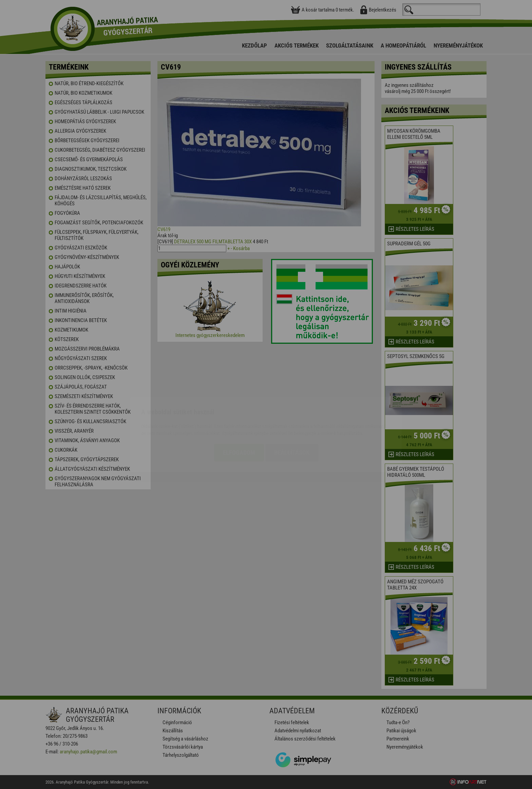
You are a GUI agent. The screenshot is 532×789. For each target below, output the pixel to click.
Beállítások (292, 412)
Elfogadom (239, 412)
